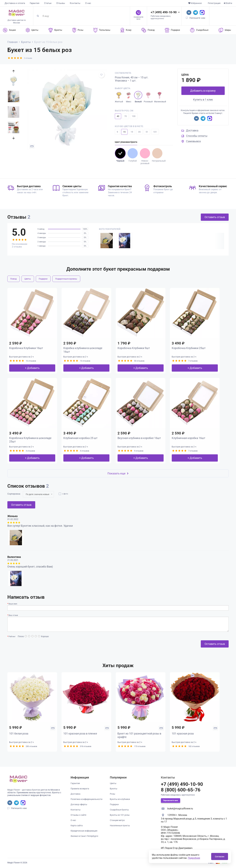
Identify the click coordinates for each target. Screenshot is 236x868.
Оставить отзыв (215, 217)
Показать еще (118, 473)
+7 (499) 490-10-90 (164, 12)
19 (132, 132)
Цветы (28, 279)
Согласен (220, 857)
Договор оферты (79, 804)
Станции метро (117, 820)
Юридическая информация (84, 831)
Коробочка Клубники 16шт (26, 348)
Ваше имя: (13, 604)
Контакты (75, 3)
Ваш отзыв (13, 615)
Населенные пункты (120, 826)
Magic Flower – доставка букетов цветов (27, 790)
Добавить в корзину (203, 91)
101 (155, 132)
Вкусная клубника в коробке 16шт (139, 438)
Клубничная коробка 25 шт (80, 438)
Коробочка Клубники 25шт (189, 348)
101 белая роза (19, 734)
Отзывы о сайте (78, 815)
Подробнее (194, 858)
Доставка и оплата (15, 3)
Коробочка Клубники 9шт (134, 348)
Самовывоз (193, 141)
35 (139, 132)
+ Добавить (32, 368)
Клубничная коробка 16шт (189, 438)
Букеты (114, 789)
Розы (113, 794)
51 (147, 132)
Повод (13, 279)
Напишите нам (197, 18)
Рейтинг (12, 637)
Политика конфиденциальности (86, 799)
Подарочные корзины (66, 279)
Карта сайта (77, 826)
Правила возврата (80, 789)
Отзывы (61, 3)
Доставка (192, 130)
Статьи (48, 3)
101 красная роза (183, 734)
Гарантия (35, 3)
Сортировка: (14, 494)
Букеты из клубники (120, 799)
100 (134, 116)
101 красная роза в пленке (80, 734)
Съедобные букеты (119, 810)
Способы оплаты (197, 136)
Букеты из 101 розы (120, 815)
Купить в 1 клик (203, 100)
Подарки (43, 279)
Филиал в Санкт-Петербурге (84, 836)
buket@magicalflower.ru (180, 809)
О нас (88, 3)
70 (126, 116)
